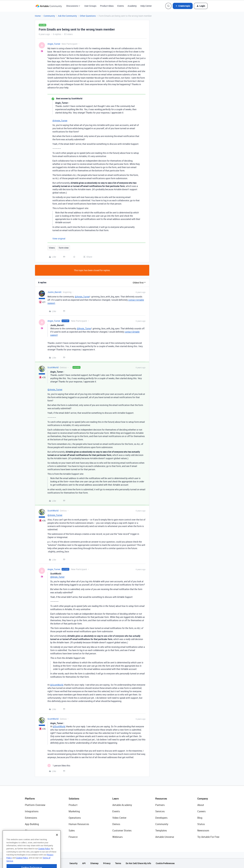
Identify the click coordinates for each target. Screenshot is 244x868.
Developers (161, 818)
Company (203, 799)
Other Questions (88, 16)
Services (160, 811)
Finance (73, 837)
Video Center (119, 818)
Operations (75, 818)
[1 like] (59, 766)
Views (52, 248)
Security (73, 863)
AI (26, 830)
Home (38, 16)
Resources (161, 799)
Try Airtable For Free (208, 837)
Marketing (74, 811)
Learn (116, 799)
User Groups (90, 6)
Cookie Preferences (165, 863)
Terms (118, 863)
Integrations (32, 811)
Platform (30, 799)
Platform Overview (35, 805)
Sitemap (94, 863)
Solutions (74, 799)
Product (73, 805)
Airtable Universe (165, 837)
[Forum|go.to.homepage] (49, 6)
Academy (132, 6)
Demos (116, 824)
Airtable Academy (122, 805)
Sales (72, 830)
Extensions (31, 818)
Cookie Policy (44, 857)
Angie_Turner (54, 44)
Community (49, 16)
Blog (200, 818)
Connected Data (34, 837)
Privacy (107, 863)
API (84, 863)
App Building (32, 824)
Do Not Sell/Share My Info (138, 863)
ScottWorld (53, 367)
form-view (64, 248)
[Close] (57, 843)
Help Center (146, 6)
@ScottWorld (57, 685)
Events (121, 6)
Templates (161, 830)
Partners (160, 805)
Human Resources (79, 824)
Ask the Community (67, 16)
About (201, 805)
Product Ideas (107, 6)
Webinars (117, 837)
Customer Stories (122, 830)
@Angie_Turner (60, 121)
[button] (183, 6)
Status (201, 824)
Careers (201, 811)
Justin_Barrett (54, 292)
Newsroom (203, 830)
